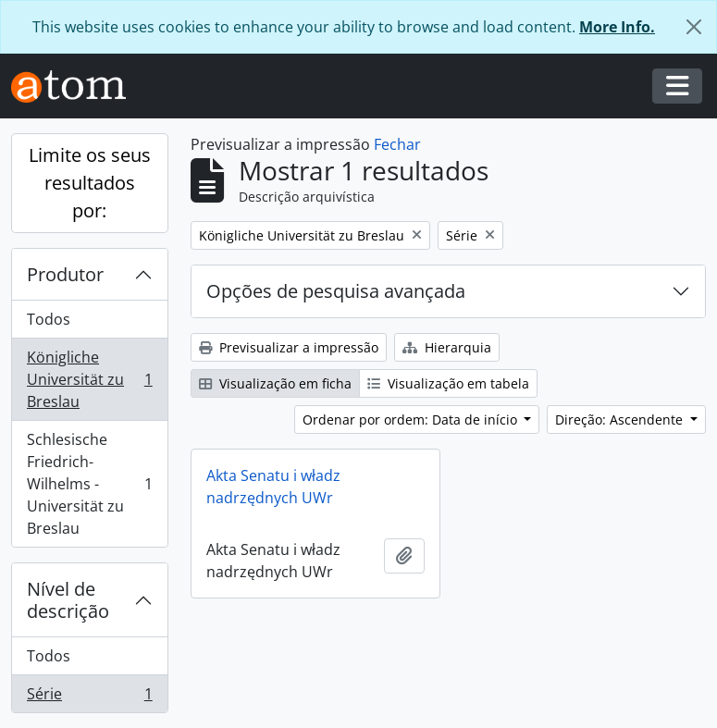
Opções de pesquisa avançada (336, 291)
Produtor (65, 274)
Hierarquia (447, 347)
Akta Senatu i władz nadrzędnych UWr (273, 487)
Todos (49, 319)
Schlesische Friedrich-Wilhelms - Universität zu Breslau (89, 484)
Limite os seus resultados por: (90, 183)
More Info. (617, 27)
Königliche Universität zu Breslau (89, 379)
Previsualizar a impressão (289, 347)
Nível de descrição (68, 600)
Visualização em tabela (448, 383)
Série (89, 697)
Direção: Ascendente (621, 420)
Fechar (397, 144)
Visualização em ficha (275, 383)
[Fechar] (694, 27)
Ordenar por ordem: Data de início (412, 420)
